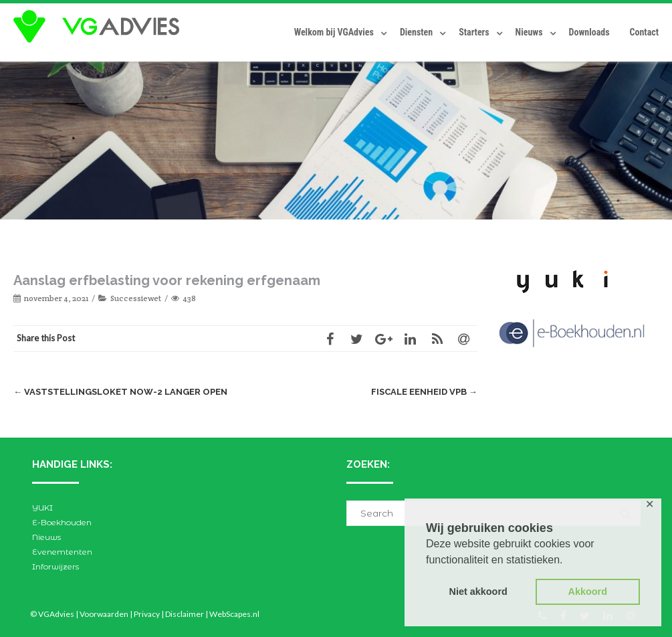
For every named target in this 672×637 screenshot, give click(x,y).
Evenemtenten (62, 552)
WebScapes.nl (234, 614)
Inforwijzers (55, 566)
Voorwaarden (104, 614)
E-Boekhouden (62, 522)
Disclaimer (185, 614)
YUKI (42, 508)
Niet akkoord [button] (478, 591)
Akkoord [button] (588, 591)
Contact (644, 32)
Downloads (589, 32)
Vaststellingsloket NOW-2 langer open (120, 392)
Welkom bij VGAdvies (334, 32)
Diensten (416, 32)
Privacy (147, 614)
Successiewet (136, 298)
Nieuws (529, 32)
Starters (474, 32)
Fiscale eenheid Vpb (424, 392)
